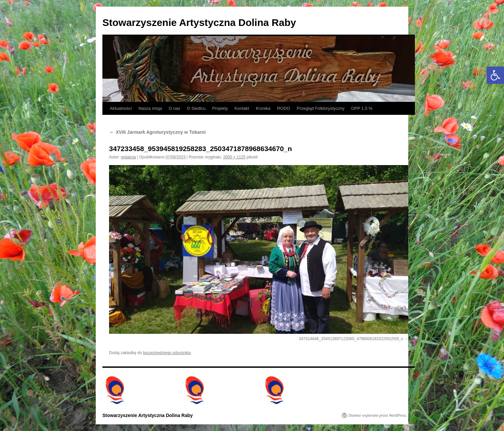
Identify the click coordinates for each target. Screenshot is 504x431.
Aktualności (121, 108)
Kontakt (242, 108)
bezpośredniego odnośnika (167, 353)
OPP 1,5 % (362, 108)
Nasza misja (150, 108)
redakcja (128, 157)
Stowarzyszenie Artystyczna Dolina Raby (199, 22)
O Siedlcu (196, 108)
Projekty (220, 108)
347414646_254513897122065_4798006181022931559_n (351, 339)
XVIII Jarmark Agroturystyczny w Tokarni (157, 132)
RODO (283, 108)
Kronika (263, 108)
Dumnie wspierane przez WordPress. (378, 415)
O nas (174, 108)
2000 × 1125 (234, 157)
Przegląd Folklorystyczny (320, 108)
